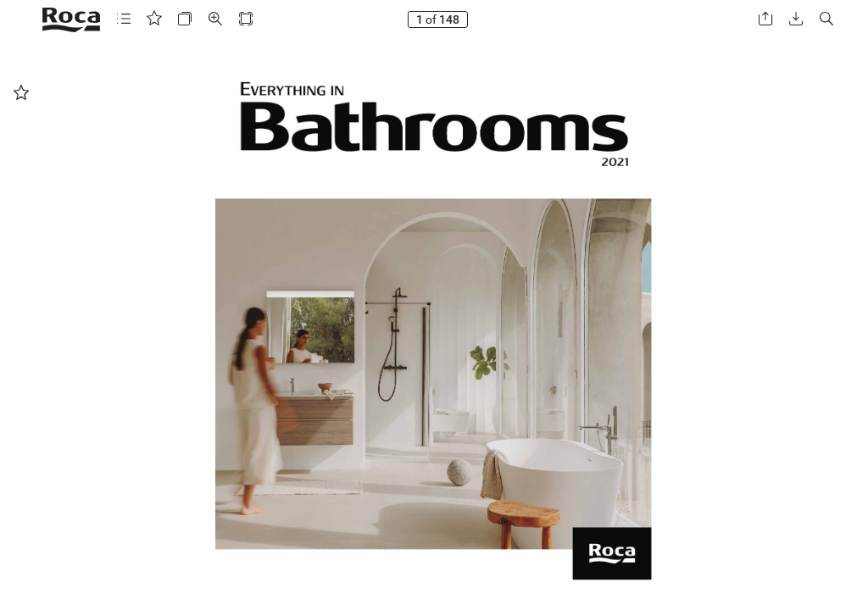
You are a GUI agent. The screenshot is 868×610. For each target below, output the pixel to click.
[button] (124, 19)
